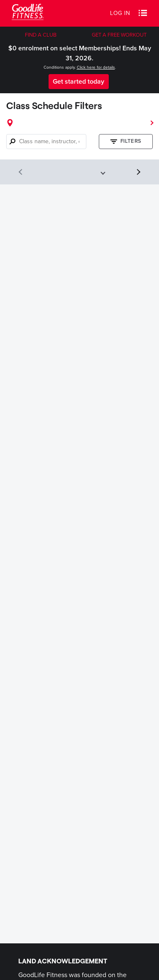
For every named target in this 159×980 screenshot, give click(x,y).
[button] (143, 13)
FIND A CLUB (41, 35)
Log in (120, 13)
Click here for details (96, 67)
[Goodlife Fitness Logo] (28, 13)
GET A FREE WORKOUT (119, 35)
